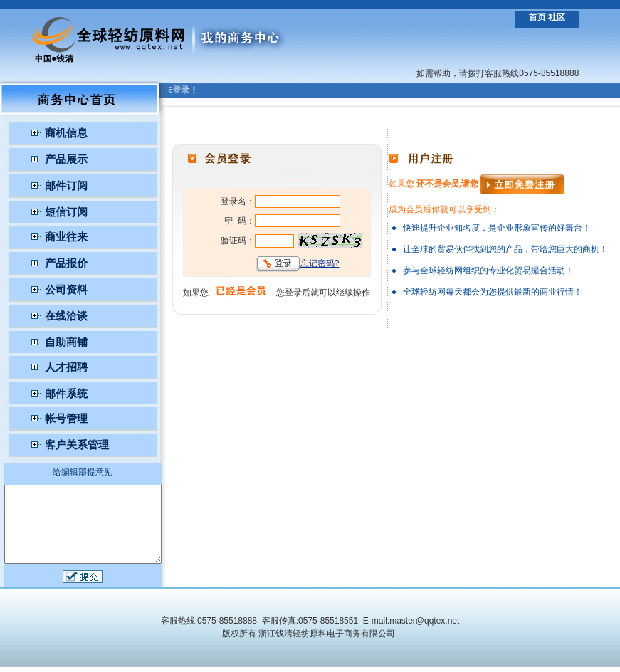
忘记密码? (325, 263)
